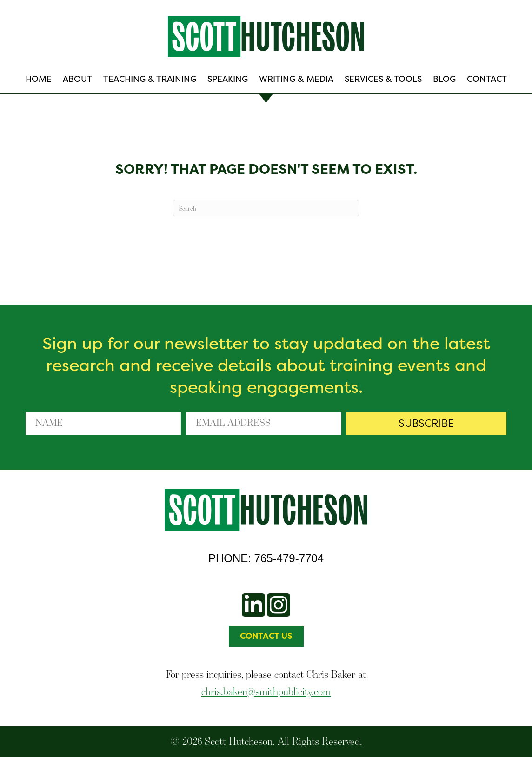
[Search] (266, 208)
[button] (426, 424)
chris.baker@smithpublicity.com (266, 691)
